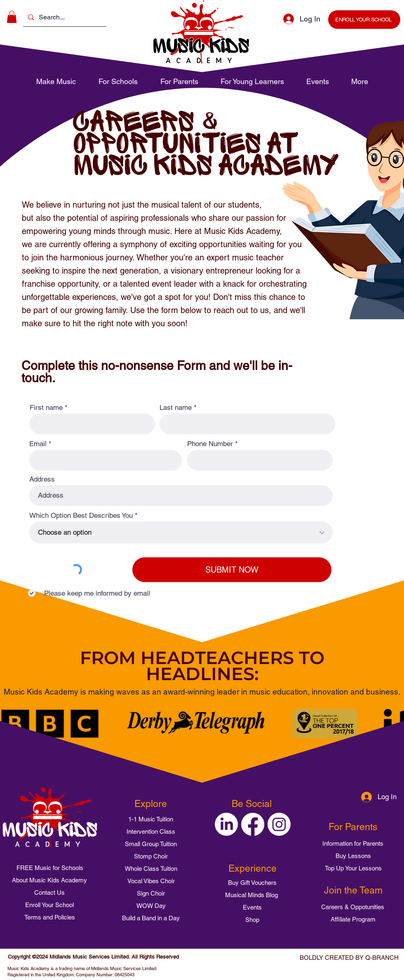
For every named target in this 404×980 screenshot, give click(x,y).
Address (42, 479)
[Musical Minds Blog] (251, 895)
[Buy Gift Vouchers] (252, 882)
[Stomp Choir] (151, 856)
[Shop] (252, 919)
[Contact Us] (49, 893)
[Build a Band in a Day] (151, 918)
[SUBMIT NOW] (232, 570)
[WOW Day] (151, 905)
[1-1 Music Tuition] (150, 819)
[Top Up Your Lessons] (353, 868)
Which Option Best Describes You (81, 516)
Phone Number (210, 444)
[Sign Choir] (151, 893)
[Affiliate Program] (353, 919)
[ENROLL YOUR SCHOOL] (364, 20)
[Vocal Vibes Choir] (151, 881)
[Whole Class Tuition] (151, 868)
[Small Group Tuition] (151, 844)
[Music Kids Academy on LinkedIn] (226, 824)
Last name (176, 408)
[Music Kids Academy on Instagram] (279, 824)
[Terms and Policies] (49, 917)
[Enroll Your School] (49, 905)
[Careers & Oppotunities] (352, 907)
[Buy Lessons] (353, 856)
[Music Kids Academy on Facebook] (253, 824)
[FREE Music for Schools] (50, 868)
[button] (12, 17)
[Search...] (64, 17)
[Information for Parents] (353, 843)
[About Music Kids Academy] (49, 880)
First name (46, 408)
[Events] (252, 907)
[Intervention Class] (151, 831)
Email (38, 444)
